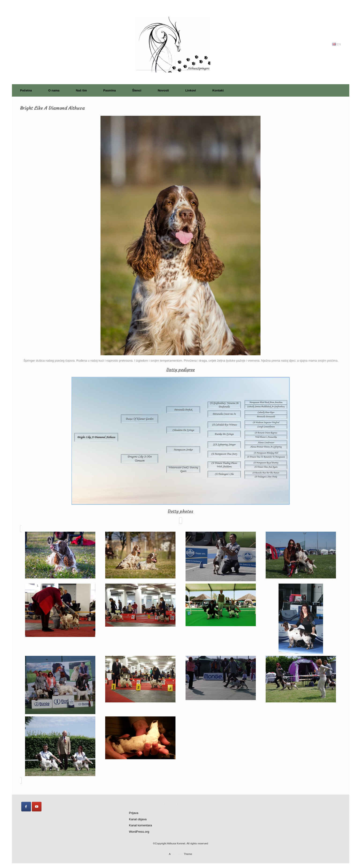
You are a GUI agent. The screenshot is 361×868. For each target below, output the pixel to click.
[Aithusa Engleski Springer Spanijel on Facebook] (26, 807)
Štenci (137, 90)
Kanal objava (138, 819)
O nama (54, 90)
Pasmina (110, 90)
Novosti (163, 90)
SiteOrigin (177, 854)
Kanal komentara (140, 825)
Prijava (134, 813)
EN (337, 44)
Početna (26, 90)
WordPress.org (139, 832)
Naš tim (81, 90)
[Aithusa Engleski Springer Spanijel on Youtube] (37, 807)
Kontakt (218, 90)
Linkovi (191, 90)
